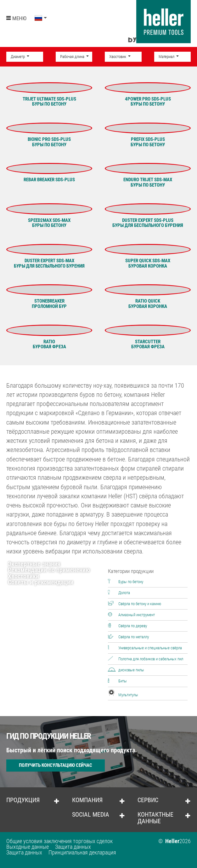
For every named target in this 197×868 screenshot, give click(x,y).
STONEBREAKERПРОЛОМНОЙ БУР (49, 304)
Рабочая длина (73, 57)
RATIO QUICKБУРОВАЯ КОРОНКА (148, 304)
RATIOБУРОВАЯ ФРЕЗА (49, 344)
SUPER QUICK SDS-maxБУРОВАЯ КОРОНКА (148, 263)
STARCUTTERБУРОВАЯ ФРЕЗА (148, 344)
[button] (41, 18)
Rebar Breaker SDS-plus (49, 180)
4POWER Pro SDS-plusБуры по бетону (148, 102)
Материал (167, 57)
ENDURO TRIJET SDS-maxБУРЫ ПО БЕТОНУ (148, 182)
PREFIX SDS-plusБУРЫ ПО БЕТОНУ (148, 142)
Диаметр (18, 57)
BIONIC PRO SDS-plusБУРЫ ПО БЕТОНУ (49, 142)
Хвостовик (118, 57)
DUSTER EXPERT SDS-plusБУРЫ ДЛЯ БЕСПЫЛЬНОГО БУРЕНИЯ (148, 223)
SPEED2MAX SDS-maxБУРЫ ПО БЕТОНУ (49, 223)
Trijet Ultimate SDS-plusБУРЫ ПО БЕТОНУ (49, 102)
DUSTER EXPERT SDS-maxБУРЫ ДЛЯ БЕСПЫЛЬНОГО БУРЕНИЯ (49, 263)
